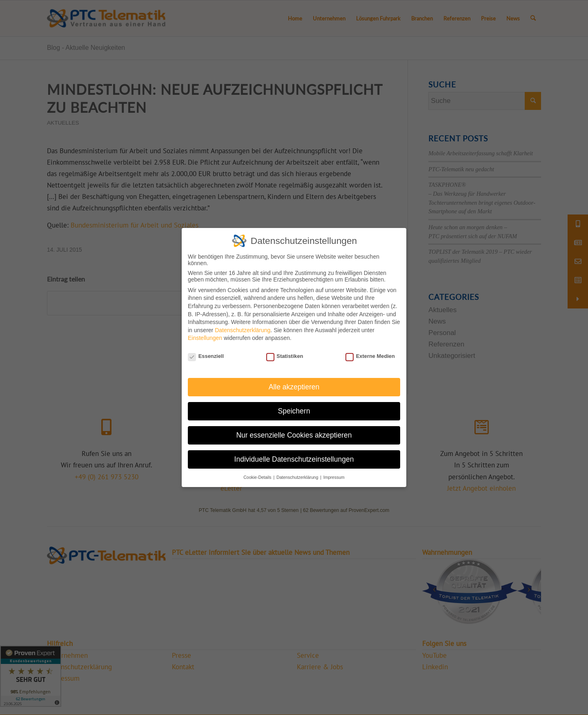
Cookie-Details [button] (258, 477)
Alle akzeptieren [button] (294, 387)
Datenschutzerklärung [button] (298, 477)
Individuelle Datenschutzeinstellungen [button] (294, 459)
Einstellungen (205, 338)
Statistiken (285, 356)
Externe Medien (370, 356)
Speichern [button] (294, 411)
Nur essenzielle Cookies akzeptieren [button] (294, 435)
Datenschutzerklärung (243, 330)
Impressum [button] (334, 477)
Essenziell (206, 356)
